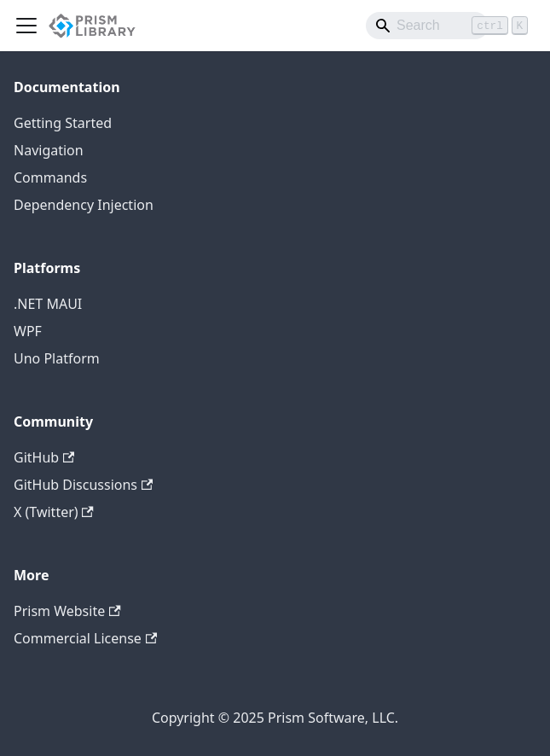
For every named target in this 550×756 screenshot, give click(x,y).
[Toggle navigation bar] (26, 26)
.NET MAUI (48, 304)
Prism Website (67, 611)
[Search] (427, 26)
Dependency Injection (84, 205)
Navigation (49, 150)
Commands (50, 177)
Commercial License (85, 638)
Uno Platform (57, 358)
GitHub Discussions (83, 485)
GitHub (44, 457)
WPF (28, 331)
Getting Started (63, 123)
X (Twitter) (54, 512)
